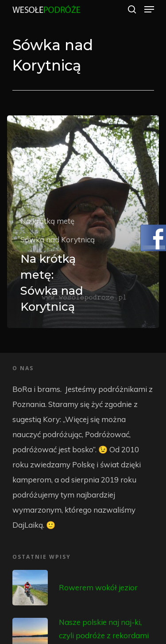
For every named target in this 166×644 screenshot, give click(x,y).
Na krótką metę (47, 221)
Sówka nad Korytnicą (58, 239)
